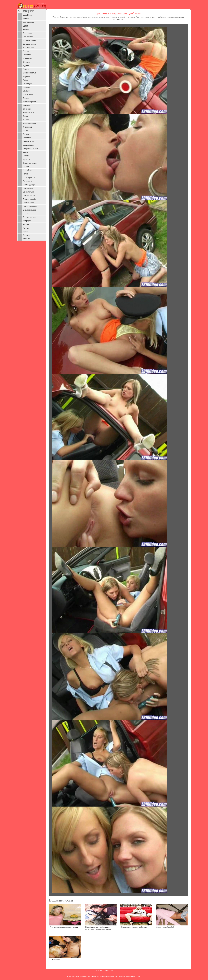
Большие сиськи (29, 40)
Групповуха (27, 84)
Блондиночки (28, 37)
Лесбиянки (27, 138)
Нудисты (26, 159)
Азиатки (26, 19)
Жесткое (26, 105)
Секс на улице (29, 203)
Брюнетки (27, 55)
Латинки (26, 134)
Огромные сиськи (30, 163)
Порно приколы (29, 177)
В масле (26, 69)
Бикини (26, 30)
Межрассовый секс (30, 149)
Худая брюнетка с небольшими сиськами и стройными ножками (98, 928)
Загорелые (27, 109)
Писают (26, 167)
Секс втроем (28, 188)
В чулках (26, 76)
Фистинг (26, 224)
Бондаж (26, 51)
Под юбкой (27, 170)
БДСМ (25, 26)
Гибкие (26, 80)
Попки (25, 174)
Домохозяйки (28, 95)
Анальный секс (29, 22)
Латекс (26, 131)
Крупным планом (30, 123)
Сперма (26, 214)
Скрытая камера (29, 210)
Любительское (29, 141)
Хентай (26, 228)
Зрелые (26, 116)
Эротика (26, 235)
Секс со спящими (30, 206)
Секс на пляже (29, 196)
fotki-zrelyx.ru (81, 977)
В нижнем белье (29, 73)
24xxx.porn (99, 970)
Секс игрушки (28, 192)
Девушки (26, 87)
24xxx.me (27, 239)
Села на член (55, 959)
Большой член (29, 48)
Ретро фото (27, 181)
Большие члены (29, 44)
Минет (25, 152)
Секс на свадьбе (29, 199)
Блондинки (27, 33)
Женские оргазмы (30, 102)
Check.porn (109, 970)
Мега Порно (28, 15)
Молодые (27, 156)
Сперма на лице (29, 217)
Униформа (27, 221)
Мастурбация (28, 145)
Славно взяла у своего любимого (134, 927)
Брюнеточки (28, 58)
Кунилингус (27, 127)
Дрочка (26, 98)
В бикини (26, 62)
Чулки (25, 232)
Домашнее (27, 91)
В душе (26, 66)
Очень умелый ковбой (165, 927)
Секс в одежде (29, 185)
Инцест (26, 120)
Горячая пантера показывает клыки (64, 927)
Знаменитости (29, 113)
